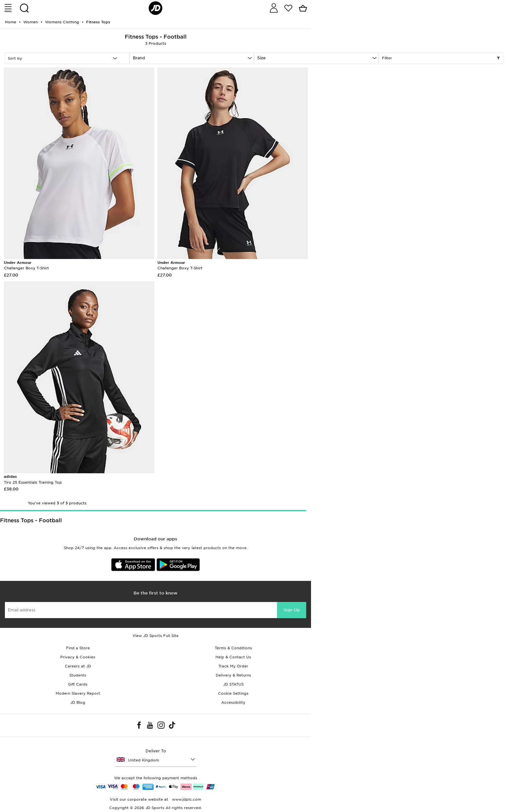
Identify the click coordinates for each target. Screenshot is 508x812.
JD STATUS (233, 684)
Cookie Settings (233, 693)
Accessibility (233, 702)
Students (78, 675)
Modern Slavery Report (78, 693)
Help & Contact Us (233, 657)
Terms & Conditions (233, 648)
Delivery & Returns (233, 675)
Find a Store (78, 648)
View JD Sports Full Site (156, 636)
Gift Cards (78, 684)
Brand (139, 58)
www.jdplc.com (186, 799)
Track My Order (233, 666)
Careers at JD (78, 666)
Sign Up (292, 610)
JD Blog (78, 702)
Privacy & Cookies (78, 657)
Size (261, 58)
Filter (441, 58)
